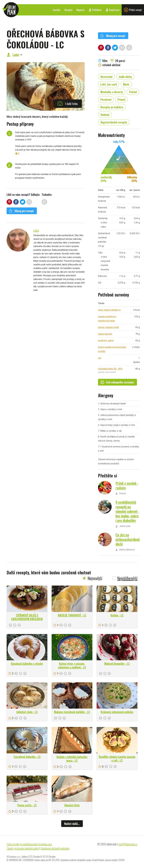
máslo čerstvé (105, 334)
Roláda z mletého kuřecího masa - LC (72, 759)
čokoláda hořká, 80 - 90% (110, 369)
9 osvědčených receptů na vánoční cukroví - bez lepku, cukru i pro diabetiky (127, 511)
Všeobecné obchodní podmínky (55, 848)
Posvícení (106, 99)
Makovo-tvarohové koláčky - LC (72, 712)
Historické (106, 77)
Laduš (16, 55)
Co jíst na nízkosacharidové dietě (128, 539)
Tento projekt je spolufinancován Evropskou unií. (29, 844)
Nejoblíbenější (127, 578)
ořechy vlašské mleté (108, 327)
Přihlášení (95, 10)
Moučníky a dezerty (112, 92)
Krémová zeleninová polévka (117, 712)
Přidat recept (133, 10)
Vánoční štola (72, 805)
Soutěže (57, 10)
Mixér (126, 84)
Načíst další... (72, 824)
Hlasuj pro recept (21, 211)
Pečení (133, 92)
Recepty (68, 10)
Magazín (80, 10)
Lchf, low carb (109, 84)
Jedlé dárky (125, 77)
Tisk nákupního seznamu (117, 382)
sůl (100, 358)
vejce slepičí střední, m (109, 310)
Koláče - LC (117, 615)
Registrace (113, 10)
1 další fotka (67, 103)
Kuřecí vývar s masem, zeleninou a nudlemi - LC (72, 665)
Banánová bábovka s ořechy (27, 664)
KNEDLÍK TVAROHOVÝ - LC (72, 615)
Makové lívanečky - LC (117, 664)
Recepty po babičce (112, 107)
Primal (121, 99)
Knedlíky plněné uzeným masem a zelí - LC (117, 758)
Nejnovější (95, 578)
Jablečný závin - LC (27, 712)
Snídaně (105, 115)
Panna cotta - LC (27, 805)
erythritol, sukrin (106, 341)
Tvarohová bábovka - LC (27, 757)
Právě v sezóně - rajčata (127, 485)
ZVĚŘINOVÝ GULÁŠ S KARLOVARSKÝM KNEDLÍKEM (27, 617)
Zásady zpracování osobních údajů (23, 848)
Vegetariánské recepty (114, 122)
